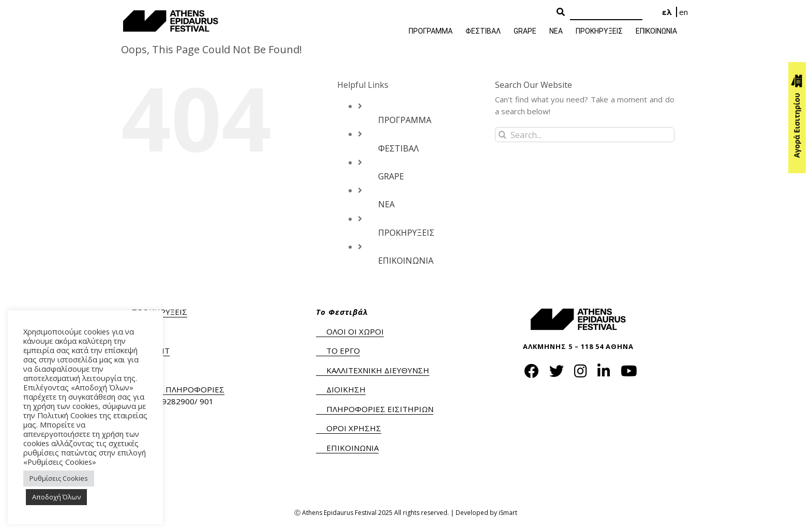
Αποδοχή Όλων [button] (56, 497)
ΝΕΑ (386, 204)
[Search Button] (561, 12)
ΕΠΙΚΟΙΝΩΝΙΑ (406, 261)
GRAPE (391, 176)
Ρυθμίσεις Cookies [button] (59, 478)
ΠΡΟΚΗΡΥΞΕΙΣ (406, 233)
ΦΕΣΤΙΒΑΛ (399, 148)
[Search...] (585, 135)
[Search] (606, 13)
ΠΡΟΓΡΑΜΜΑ (405, 120)
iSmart (508, 513)
